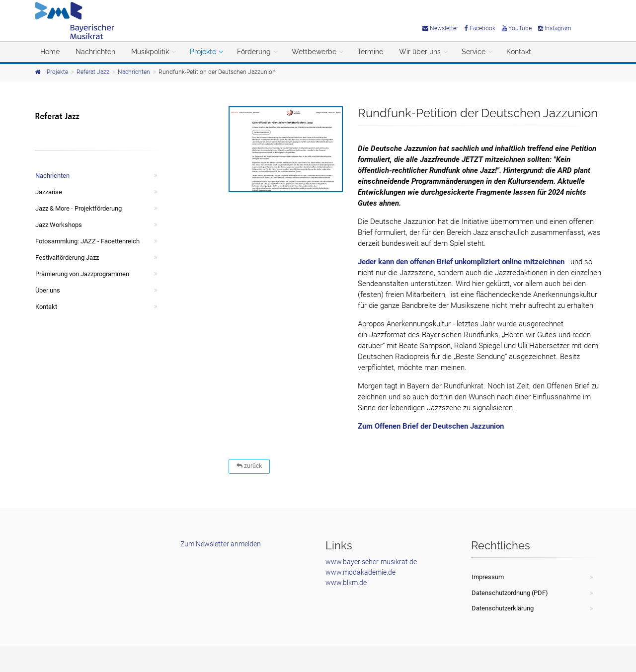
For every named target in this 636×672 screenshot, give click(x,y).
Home (50, 52)
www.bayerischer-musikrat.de (371, 562)
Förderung (254, 52)
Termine (370, 52)
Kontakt (519, 52)
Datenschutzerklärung (503, 608)
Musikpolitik (150, 52)
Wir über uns (420, 52)
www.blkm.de (346, 583)
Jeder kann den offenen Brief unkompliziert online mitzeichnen (461, 262)
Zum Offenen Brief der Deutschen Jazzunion (431, 426)
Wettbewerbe (314, 52)
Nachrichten (95, 52)
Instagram (555, 28)
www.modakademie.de (360, 572)
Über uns (48, 290)
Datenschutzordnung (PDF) (510, 593)
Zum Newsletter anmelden (221, 544)
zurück (249, 466)
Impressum (488, 577)
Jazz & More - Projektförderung (79, 208)
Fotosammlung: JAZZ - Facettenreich (87, 241)
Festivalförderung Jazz (67, 258)
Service (474, 52)
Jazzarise (49, 192)
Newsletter (440, 28)
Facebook (480, 28)
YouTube (517, 28)
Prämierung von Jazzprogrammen (82, 274)
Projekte (203, 52)
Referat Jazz (93, 72)
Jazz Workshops (59, 225)
